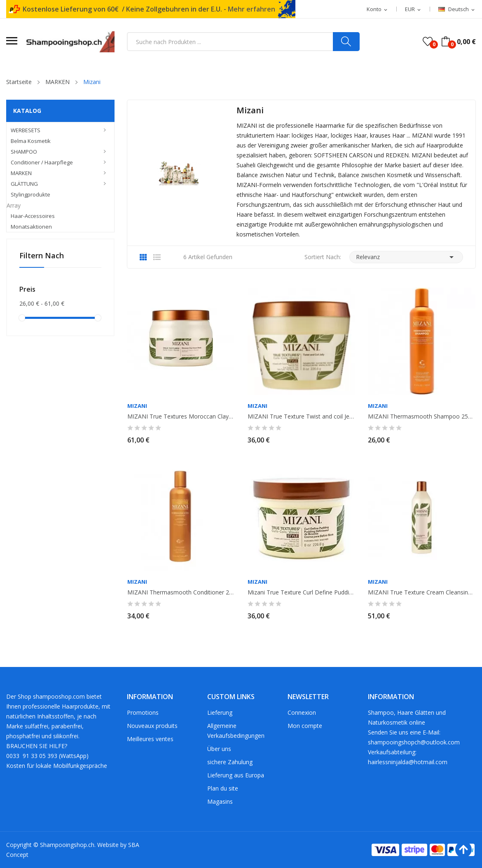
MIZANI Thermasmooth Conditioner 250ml (181, 592)
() (428, 42)
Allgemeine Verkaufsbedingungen (236, 731)
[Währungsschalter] (413, 9)
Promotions (143, 712)
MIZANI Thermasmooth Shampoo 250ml (421, 416)
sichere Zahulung (230, 762)
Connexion (302, 712)
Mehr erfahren (252, 9)
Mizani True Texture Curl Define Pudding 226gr (301, 592)
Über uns (219, 749)
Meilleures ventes (150, 739)
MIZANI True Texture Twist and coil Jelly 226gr (301, 416)
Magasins (220, 801)
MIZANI (137, 406)
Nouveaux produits (152, 726)
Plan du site (223, 788)
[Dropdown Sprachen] (457, 9)
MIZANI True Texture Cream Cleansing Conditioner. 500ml (421, 592)
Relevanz (406, 257)
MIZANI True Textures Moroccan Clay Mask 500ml (181, 416)
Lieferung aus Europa (236, 775)
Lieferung (220, 712)
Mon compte (305, 726)
